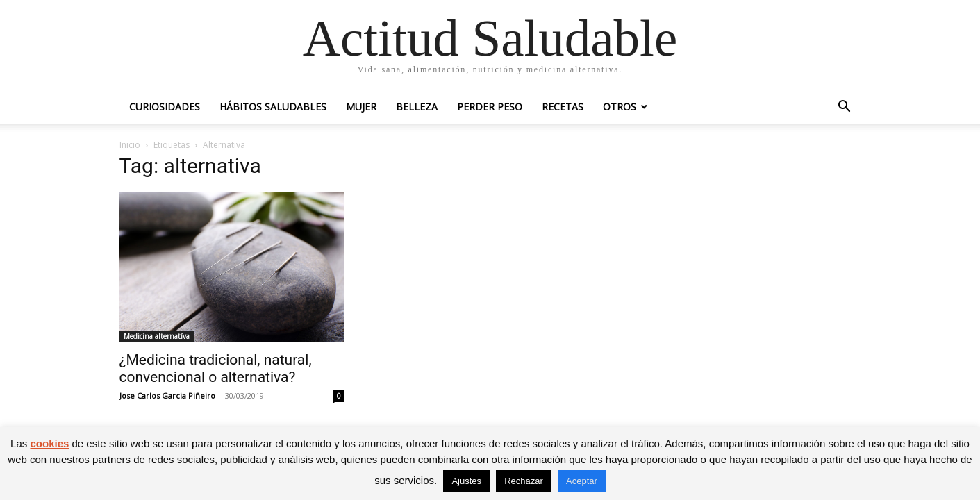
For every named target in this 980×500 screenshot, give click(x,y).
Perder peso (490, 107)
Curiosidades (165, 107)
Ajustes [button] (466, 481)
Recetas (563, 107)
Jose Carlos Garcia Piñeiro (167, 395)
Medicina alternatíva (157, 336)
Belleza (417, 107)
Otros (620, 107)
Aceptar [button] (582, 481)
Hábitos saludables (273, 107)
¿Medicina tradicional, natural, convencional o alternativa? (216, 368)
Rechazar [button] (524, 481)
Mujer (361, 107)
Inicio (130, 145)
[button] (845, 108)
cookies (49, 443)
